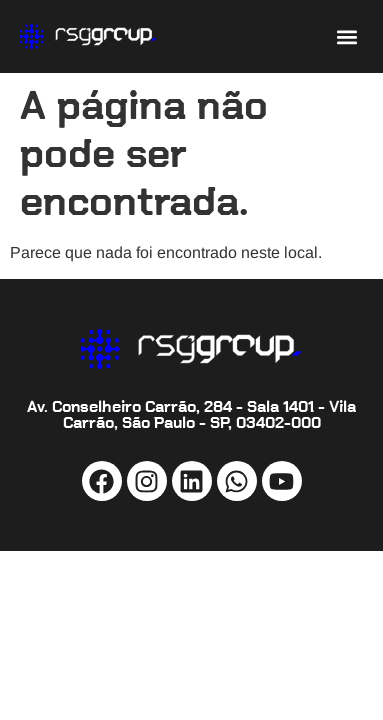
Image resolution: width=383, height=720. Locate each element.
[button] (346, 36)
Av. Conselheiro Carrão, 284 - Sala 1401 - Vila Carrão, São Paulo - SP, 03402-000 (191, 414)
